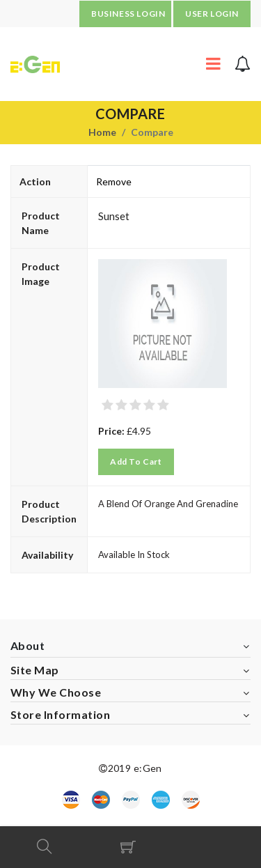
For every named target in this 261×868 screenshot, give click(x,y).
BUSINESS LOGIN (128, 14)
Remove (114, 181)
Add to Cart (136, 462)
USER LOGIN (212, 14)
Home (102, 132)
